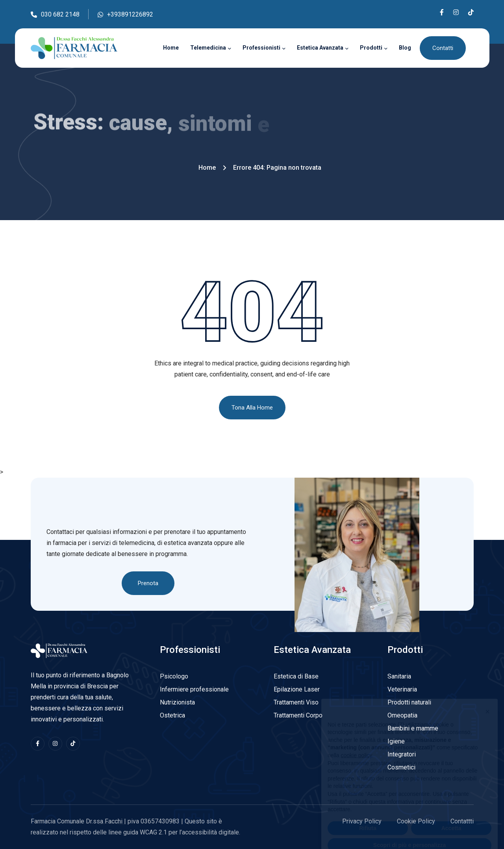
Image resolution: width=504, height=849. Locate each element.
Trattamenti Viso (296, 702)
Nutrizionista (177, 702)
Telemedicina (208, 48)
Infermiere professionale (194, 689)
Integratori (402, 754)
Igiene (396, 741)
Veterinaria (402, 689)
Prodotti (371, 48)
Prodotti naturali (409, 702)
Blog (405, 48)
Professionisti (261, 48)
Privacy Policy (362, 821)
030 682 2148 (55, 15)
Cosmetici (401, 767)
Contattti (462, 821)
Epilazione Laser (297, 689)
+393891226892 (125, 15)
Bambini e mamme (413, 728)
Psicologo (174, 676)
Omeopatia (402, 715)
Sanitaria (399, 676)
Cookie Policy (416, 821)
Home (171, 48)
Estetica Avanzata (320, 48)
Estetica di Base (296, 676)
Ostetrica (172, 715)
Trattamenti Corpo (298, 715)
